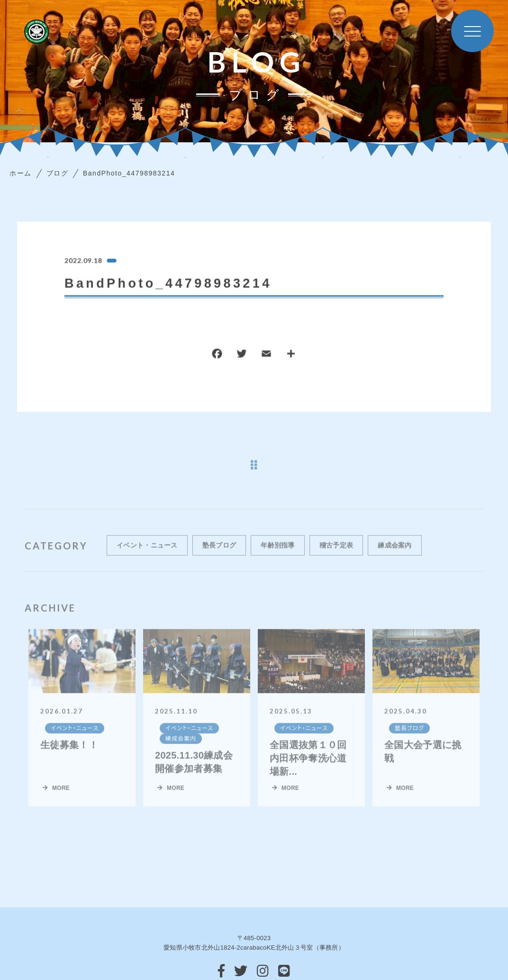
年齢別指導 (278, 554)
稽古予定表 (336, 554)
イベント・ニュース (147, 554)
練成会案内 (395, 554)
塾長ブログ (219, 554)
